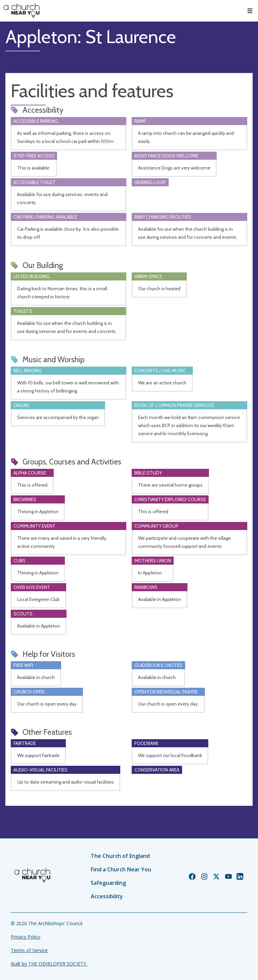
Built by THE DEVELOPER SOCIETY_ (49, 964)
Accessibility (107, 896)
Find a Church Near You (121, 869)
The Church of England (120, 856)
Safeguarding (108, 883)
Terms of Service (29, 950)
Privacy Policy (26, 937)
